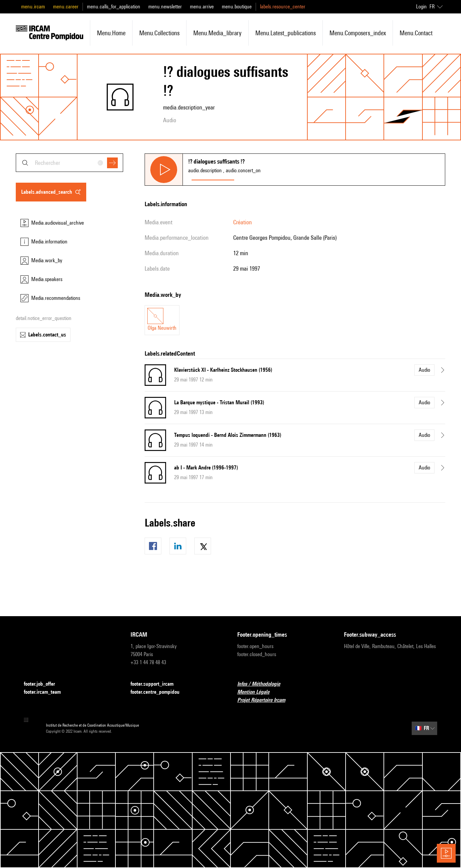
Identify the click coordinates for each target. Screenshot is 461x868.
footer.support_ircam (156, 684)
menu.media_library (217, 33)
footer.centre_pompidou (159, 692)
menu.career (66, 7)
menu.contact (416, 33)
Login (421, 7)
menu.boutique (237, 7)
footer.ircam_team (46, 692)
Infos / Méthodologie (263, 684)
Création (243, 222)
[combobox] (69, 163)
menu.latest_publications (286, 33)
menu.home (111, 33)
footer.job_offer (43, 684)
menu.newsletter (165, 7)
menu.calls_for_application (114, 7)
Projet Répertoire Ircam (265, 700)
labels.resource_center (283, 7)
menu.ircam (33, 7)
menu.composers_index (358, 33)
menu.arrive (202, 7)
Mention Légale (257, 692)
